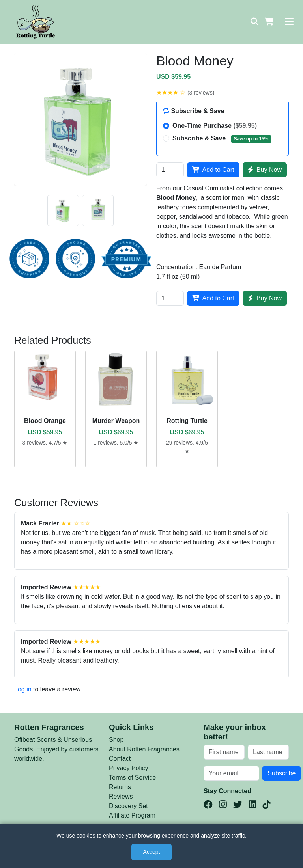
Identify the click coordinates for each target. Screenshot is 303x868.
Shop (116, 740)
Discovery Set (128, 806)
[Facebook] (208, 805)
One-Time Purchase (215, 126)
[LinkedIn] (252, 805)
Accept (152, 852)
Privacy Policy (129, 768)
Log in (23, 689)
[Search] (254, 22)
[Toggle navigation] (289, 22)
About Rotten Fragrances (144, 749)
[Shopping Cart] (269, 22)
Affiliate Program (132, 815)
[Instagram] (223, 805)
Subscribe (281, 773)
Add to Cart (213, 170)
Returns (120, 787)
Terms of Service (132, 778)
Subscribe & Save (222, 139)
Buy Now (265, 170)
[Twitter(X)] (238, 805)
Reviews (121, 796)
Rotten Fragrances (49, 727)
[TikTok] (267, 805)
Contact (120, 759)
